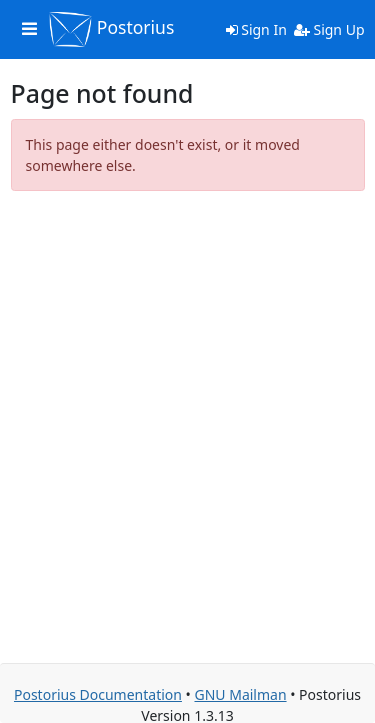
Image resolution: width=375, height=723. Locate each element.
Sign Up (329, 29)
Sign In (256, 29)
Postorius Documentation (98, 694)
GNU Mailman (240, 694)
